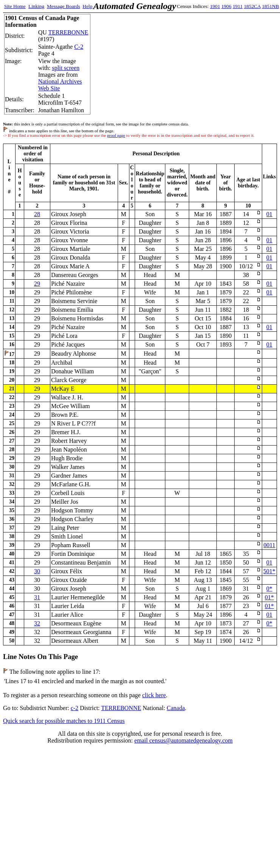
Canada (176, 708)
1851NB (270, 6)
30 (37, 571)
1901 (215, 6)
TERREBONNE (68, 32)
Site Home (15, 6)
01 (269, 214)
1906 (226, 6)
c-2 (75, 708)
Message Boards (64, 6)
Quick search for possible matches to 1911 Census (64, 721)
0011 (269, 545)
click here (154, 695)
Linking (36, 6)
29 (37, 284)
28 (37, 214)
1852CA (252, 6)
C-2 (79, 47)
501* (269, 571)
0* (269, 589)
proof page (116, 135)
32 (37, 623)
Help (87, 6)
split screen (66, 68)
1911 (238, 6)
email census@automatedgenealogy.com (184, 740)
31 (37, 597)
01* (269, 597)
